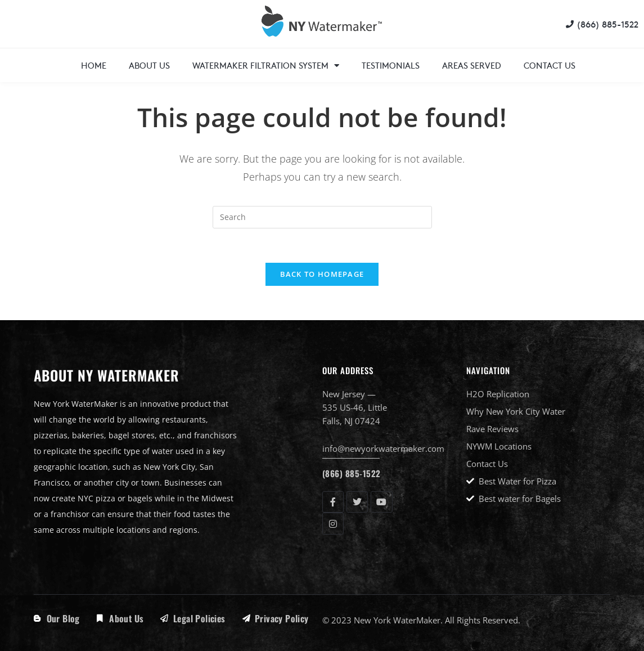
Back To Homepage (322, 274)
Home (94, 65)
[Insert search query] (322, 217)
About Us (149, 65)
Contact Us (550, 65)
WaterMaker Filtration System (266, 66)
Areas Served (472, 65)
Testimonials (391, 65)
